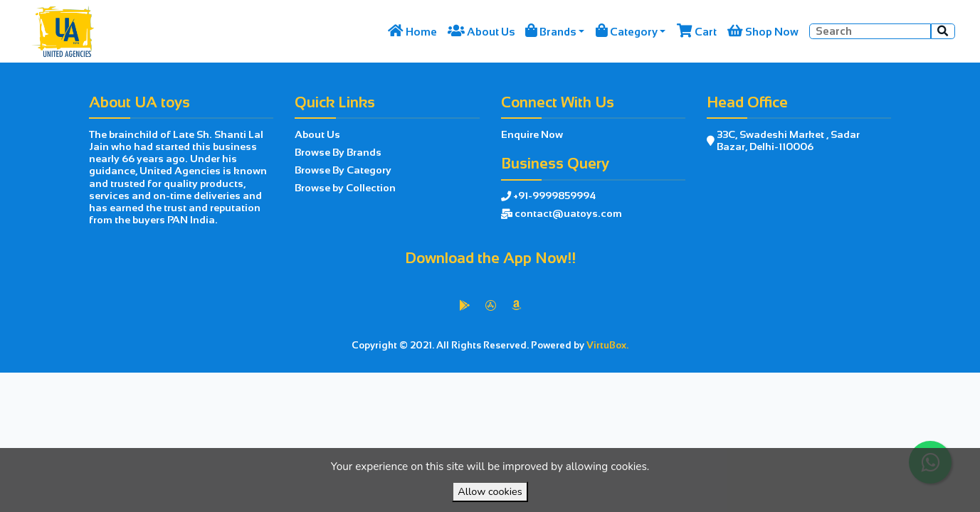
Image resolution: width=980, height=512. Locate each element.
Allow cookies (490, 491)
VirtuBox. (607, 345)
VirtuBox (521, 387)
